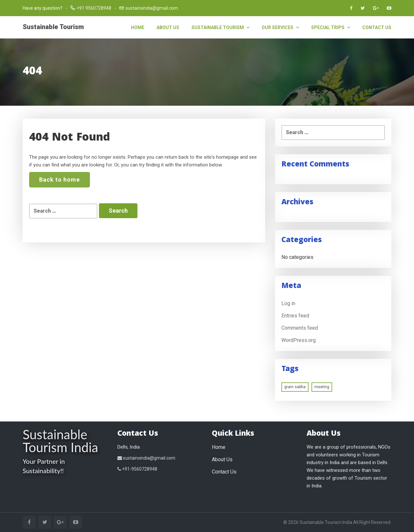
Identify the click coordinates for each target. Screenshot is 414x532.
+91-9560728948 (137, 469)
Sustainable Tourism (53, 27)
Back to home (60, 180)
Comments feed (300, 328)
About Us (168, 27)
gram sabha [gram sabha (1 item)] (295, 387)
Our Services (280, 27)
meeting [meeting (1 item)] (322, 387)
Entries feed (295, 316)
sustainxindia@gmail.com (152, 8)
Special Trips (331, 27)
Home (138, 27)
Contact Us (377, 27)
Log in (288, 303)
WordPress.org (299, 340)
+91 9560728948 (94, 8)
